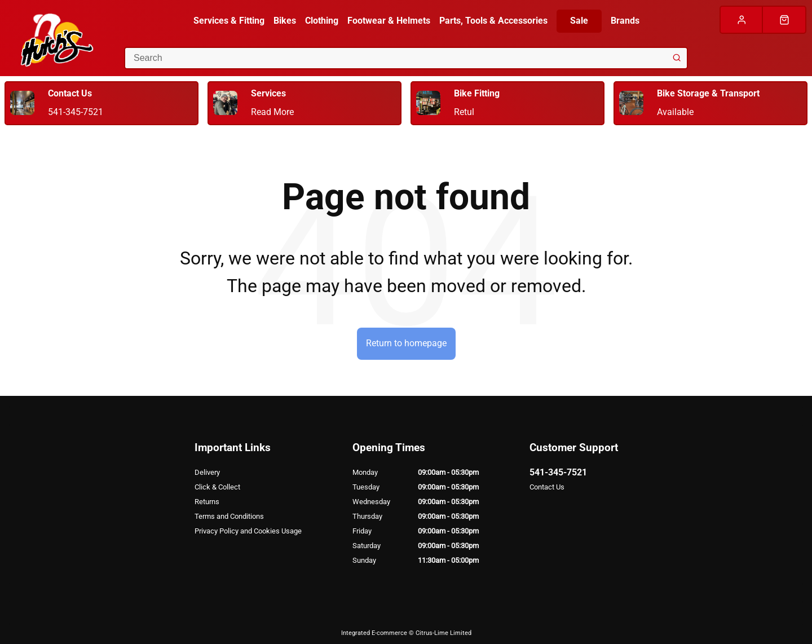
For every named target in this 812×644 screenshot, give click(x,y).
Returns (207, 502)
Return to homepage (406, 343)
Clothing (322, 21)
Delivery (207, 472)
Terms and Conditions (229, 516)
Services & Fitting (229, 21)
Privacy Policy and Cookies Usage (248, 531)
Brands (625, 21)
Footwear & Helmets (389, 21)
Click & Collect (217, 487)
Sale (579, 21)
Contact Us (547, 487)
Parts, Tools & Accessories (493, 21)
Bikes (285, 21)
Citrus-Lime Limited (443, 633)
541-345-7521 (558, 472)
